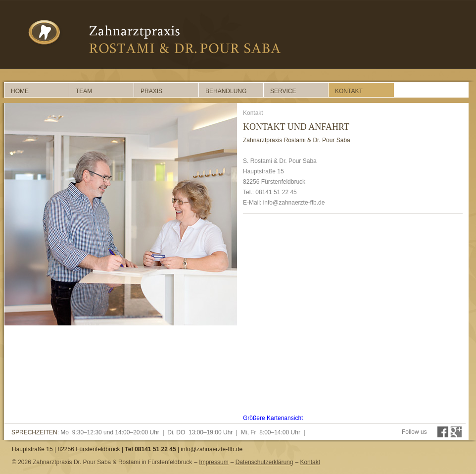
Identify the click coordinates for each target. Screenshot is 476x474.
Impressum (214, 462)
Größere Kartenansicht (273, 418)
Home (20, 91)
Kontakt (349, 91)
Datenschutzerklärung (264, 462)
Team (84, 91)
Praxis (151, 91)
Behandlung (226, 91)
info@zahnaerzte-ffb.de (212, 449)
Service (283, 91)
